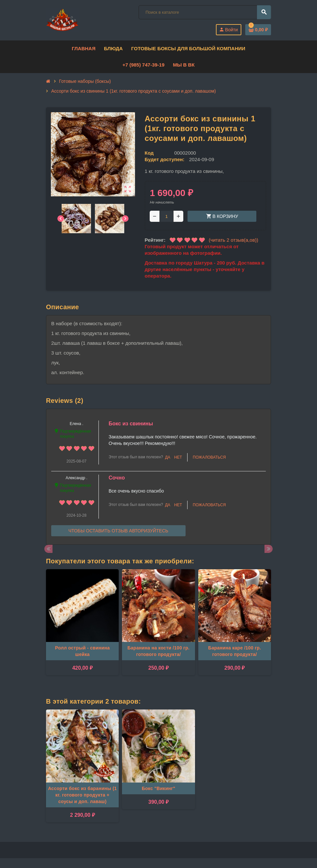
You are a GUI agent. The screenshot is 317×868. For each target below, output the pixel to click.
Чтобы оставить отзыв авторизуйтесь (118, 531)
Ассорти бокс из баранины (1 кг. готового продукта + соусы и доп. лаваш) (82, 795)
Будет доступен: (165, 159)
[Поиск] (205, 12)
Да (168, 457)
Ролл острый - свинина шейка (83, 651)
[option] (82, 625)
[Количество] (166, 216)
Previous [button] (48, 549)
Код (149, 153)
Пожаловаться (209, 457)
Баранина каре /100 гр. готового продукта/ (234, 651)
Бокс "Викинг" (159, 788)
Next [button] (269, 549)
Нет (178, 457)
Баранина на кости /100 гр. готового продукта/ (159, 651)
